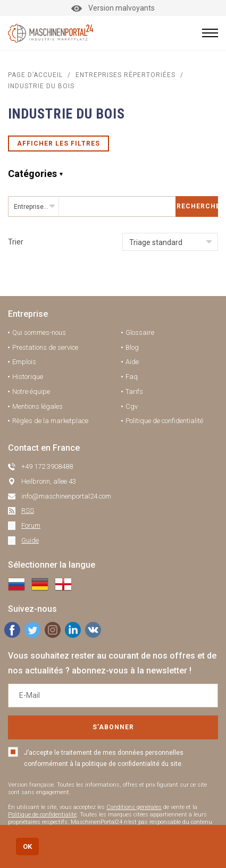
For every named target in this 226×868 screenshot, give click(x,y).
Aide (132, 362)
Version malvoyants (113, 8)
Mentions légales (37, 406)
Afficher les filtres (58, 144)
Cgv (132, 406)
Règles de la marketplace (50, 421)
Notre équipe (31, 391)
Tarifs (134, 391)
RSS (28, 511)
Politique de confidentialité (164, 421)
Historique (28, 377)
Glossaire (140, 332)
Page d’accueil (35, 75)
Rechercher (197, 206)
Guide (30, 540)
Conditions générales (134, 807)
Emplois (24, 362)
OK (27, 846)
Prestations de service (45, 347)
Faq (132, 377)
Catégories (32, 174)
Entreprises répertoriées (125, 75)
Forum (31, 525)
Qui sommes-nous (39, 332)
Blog (132, 347)
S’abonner (113, 727)
